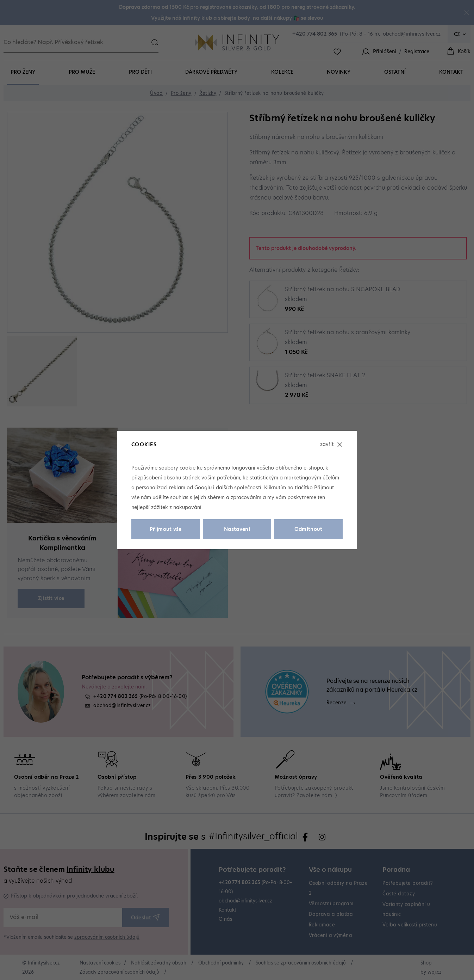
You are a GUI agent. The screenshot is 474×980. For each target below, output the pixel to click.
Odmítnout (308, 529)
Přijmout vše (166, 529)
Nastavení (237, 529)
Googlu (203, 488)
